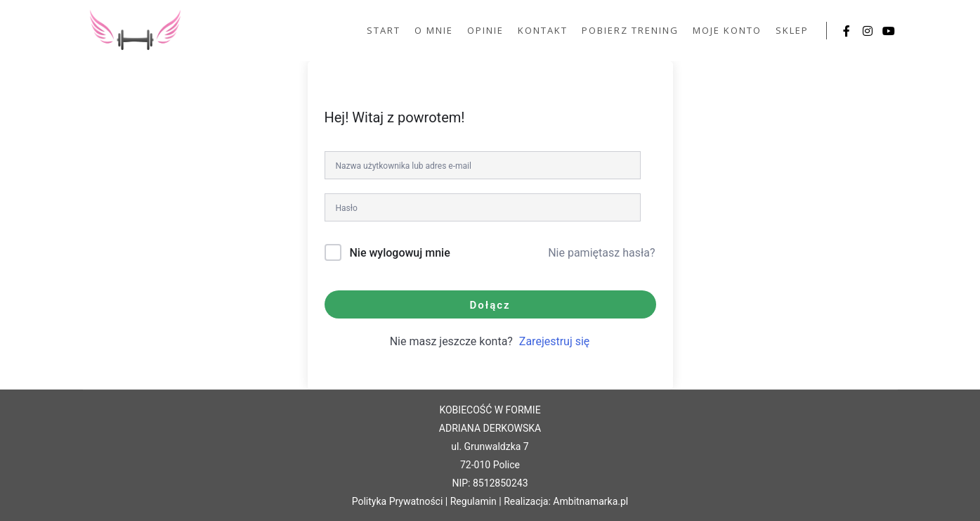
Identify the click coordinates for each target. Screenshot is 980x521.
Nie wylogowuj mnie (399, 253)
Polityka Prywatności (398, 501)
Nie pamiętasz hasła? (601, 253)
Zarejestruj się (555, 341)
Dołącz (490, 305)
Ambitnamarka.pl (590, 501)
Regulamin (473, 501)
